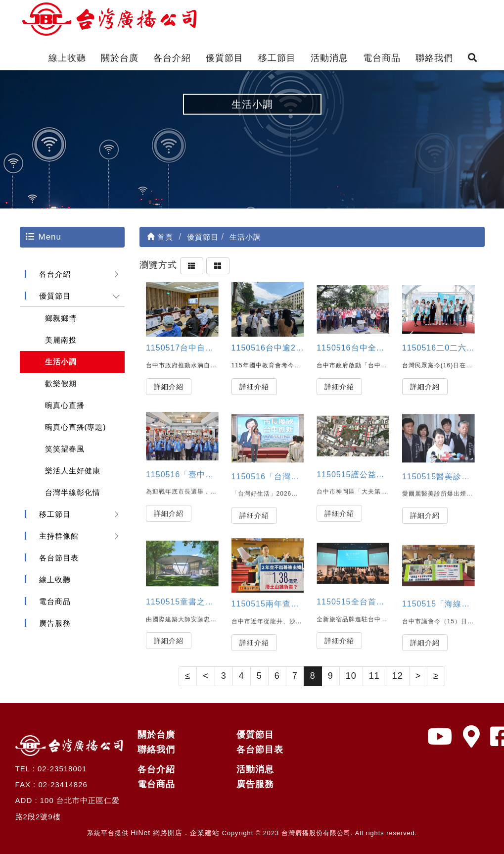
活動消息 (329, 58)
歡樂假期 (61, 383)
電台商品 (382, 58)
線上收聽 (67, 58)
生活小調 (61, 362)
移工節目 (277, 58)
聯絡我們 (434, 58)
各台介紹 (172, 58)
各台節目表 (59, 558)
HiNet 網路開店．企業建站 (175, 833)
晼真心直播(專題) (76, 427)
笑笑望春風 (65, 449)
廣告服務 (55, 623)
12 (398, 676)
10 (351, 676)
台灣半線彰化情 (73, 492)
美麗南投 (61, 340)
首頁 (160, 237)
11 (374, 676)
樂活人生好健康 (73, 471)
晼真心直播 (65, 405)
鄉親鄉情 (61, 318)
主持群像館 (59, 536)
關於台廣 (120, 58)
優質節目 (225, 58)
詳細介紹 (169, 386)
